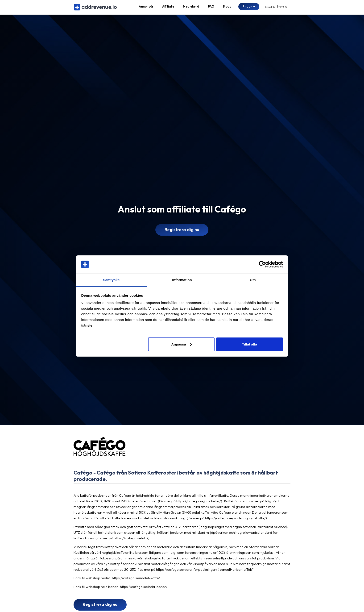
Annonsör (146, 8)
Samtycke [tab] (111, 280)
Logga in (249, 8)
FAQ (211, 8)
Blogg (227, 8)
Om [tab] (253, 280)
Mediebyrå (191, 8)
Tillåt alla (249, 344)
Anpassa (181, 344)
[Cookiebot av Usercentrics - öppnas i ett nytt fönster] (262, 264)
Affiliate (168, 8)
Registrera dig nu (182, 234)
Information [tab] (182, 280)
